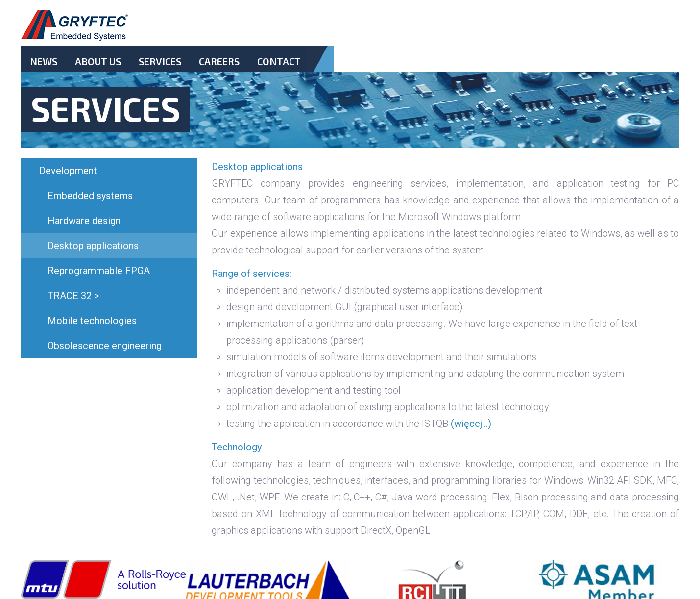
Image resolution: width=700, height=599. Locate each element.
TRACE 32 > (73, 296)
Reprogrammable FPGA (99, 271)
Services (160, 61)
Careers (219, 61)
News (44, 61)
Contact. (279, 70)
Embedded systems (90, 196)
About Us (98, 61)
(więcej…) (471, 424)
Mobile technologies (92, 321)
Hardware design (84, 221)
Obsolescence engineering (105, 346)
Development (68, 171)
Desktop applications (93, 246)
